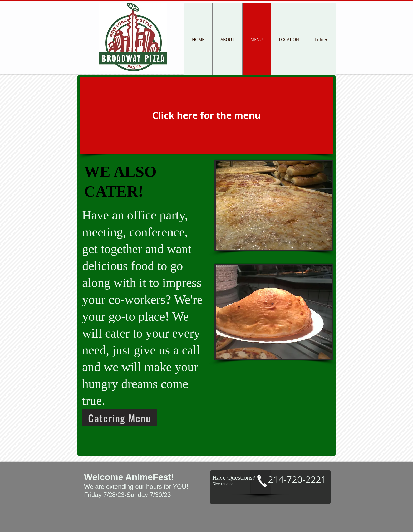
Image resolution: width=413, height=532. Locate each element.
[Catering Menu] (120, 418)
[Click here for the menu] (206, 115)
